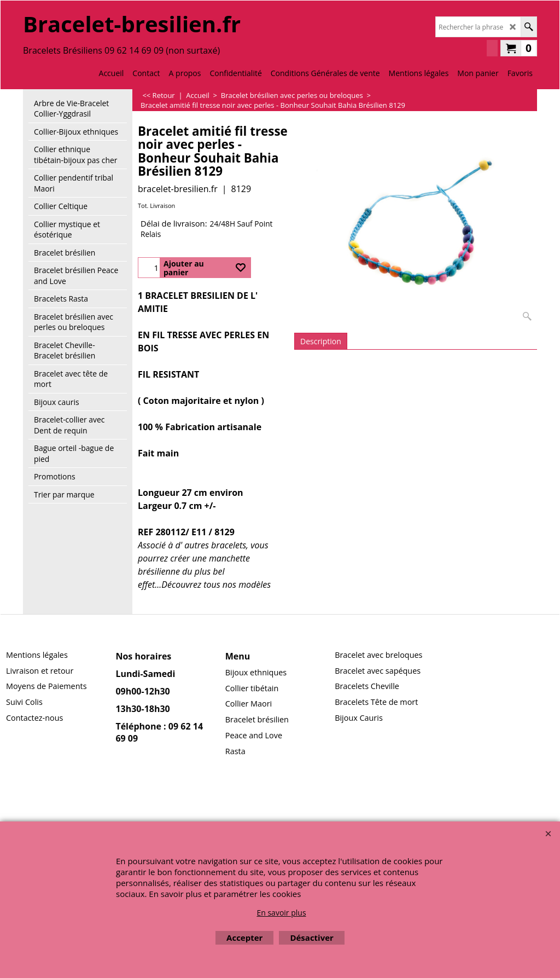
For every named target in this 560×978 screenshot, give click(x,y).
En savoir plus (281, 913)
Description (321, 341)
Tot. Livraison (156, 206)
